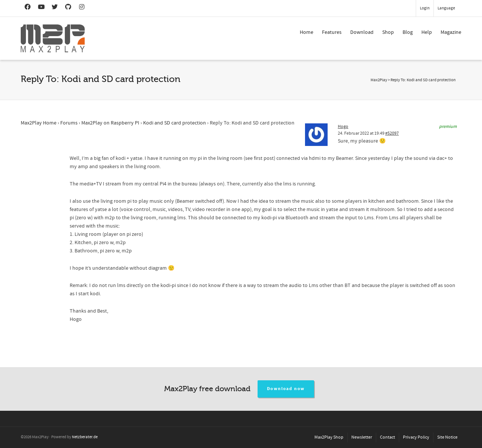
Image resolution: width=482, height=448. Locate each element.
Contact (387, 437)
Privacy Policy (416, 437)
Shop (388, 32)
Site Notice (447, 437)
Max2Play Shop (329, 437)
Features (332, 32)
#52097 (392, 133)
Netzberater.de (85, 437)
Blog (408, 32)
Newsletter (362, 437)
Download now (286, 389)
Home (307, 32)
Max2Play (379, 80)
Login (425, 8)
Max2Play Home (39, 123)
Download (362, 32)
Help (427, 32)
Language (446, 8)
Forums (69, 123)
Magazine (451, 32)
